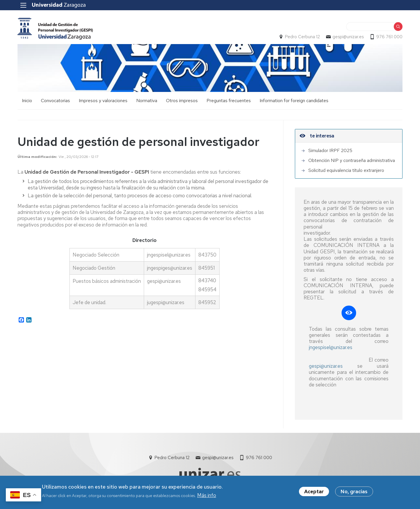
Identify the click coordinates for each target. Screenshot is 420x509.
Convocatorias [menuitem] (55, 101)
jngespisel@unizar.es (331, 347)
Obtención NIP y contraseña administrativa (352, 160)
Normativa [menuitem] (147, 101)
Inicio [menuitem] (27, 101)
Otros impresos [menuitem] (182, 101)
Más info (207, 497)
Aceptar (314, 493)
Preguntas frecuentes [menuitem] (229, 101)
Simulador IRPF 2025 (330, 150)
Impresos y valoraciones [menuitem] (103, 101)
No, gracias (354, 493)
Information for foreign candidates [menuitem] (294, 101)
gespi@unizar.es (348, 37)
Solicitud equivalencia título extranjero (346, 170)
